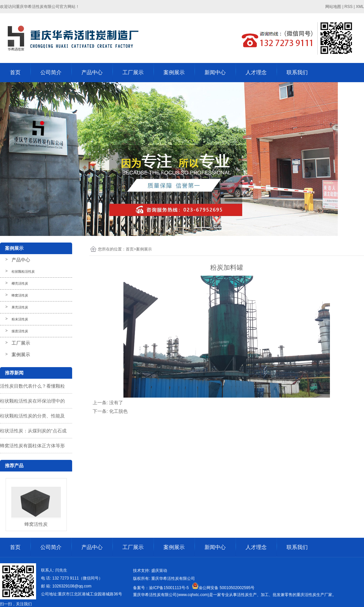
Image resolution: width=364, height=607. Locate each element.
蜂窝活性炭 (20, 295)
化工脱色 (118, 411)
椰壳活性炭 (20, 283)
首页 (15, 72)
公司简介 (51, 72)
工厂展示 (133, 72)
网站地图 (333, 7)
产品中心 (92, 72)
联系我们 (297, 72)
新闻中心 (215, 72)
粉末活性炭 (20, 319)
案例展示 (174, 72)
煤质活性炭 (20, 331)
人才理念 (256, 72)
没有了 (116, 403)
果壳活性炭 (20, 307)
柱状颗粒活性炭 (23, 272)
